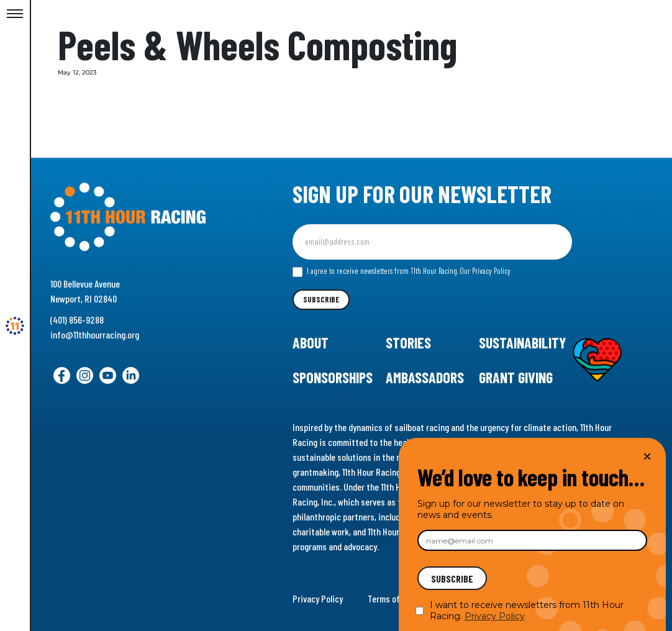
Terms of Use (392, 598)
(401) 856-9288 (77, 320)
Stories (408, 343)
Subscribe (321, 299)
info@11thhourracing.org (95, 334)
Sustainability (522, 343)
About (311, 343)
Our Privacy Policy (485, 271)
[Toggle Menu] (15, 14)
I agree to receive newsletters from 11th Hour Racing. (402, 271)
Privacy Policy (318, 598)
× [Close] (647, 456)
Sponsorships (333, 377)
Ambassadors (425, 377)
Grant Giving (516, 377)
